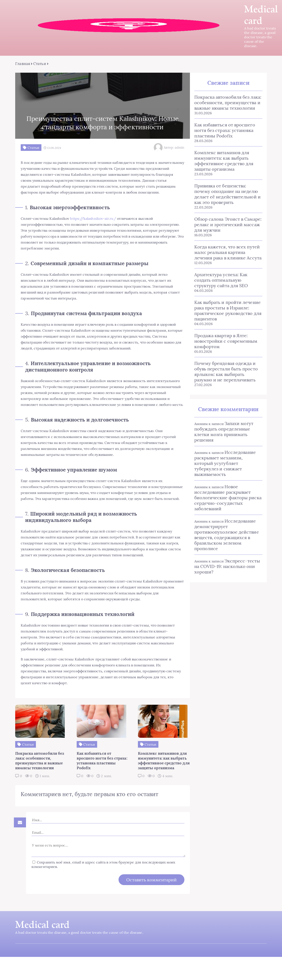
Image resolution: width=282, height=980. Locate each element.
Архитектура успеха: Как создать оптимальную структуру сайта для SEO (221, 280)
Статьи (40, 64)
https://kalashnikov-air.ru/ (93, 225)
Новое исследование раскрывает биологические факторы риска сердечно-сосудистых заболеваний (227, 498)
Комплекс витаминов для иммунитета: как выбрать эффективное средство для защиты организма (224, 161)
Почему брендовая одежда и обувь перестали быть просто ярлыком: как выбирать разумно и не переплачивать (226, 372)
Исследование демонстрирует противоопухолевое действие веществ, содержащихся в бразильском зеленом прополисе (226, 535)
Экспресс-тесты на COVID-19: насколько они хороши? (227, 567)
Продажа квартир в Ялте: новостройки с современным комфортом (225, 341)
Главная (23, 64)
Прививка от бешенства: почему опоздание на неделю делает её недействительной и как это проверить (227, 194)
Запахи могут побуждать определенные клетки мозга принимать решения (223, 432)
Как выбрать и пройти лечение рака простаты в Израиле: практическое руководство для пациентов (227, 311)
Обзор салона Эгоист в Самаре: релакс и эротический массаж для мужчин (227, 225)
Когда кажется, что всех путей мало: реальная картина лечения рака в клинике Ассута (227, 252)
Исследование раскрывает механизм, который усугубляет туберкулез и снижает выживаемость (225, 463)
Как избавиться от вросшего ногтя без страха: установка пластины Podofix (224, 130)
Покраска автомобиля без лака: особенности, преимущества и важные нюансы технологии (227, 103)
